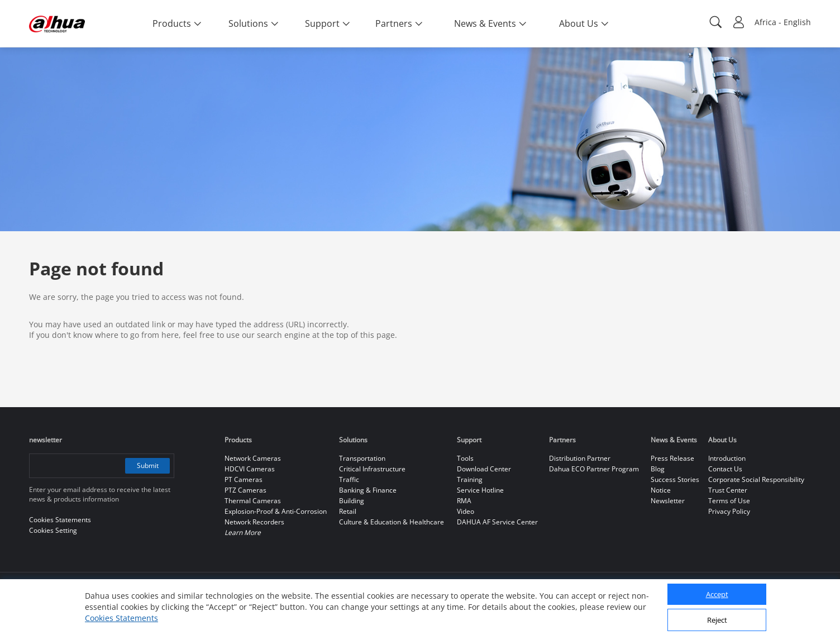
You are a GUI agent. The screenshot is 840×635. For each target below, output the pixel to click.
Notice (661, 490)
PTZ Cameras (245, 490)
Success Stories (675, 479)
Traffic (349, 479)
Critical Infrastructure (372, 469)
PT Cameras (244, 479)
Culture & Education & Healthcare (392, 522)
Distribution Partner (580, 458)
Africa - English (783, 22)
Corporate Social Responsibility (756, 479)
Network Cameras (253, 458)
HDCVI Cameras (250, 469)
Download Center (484, 469)
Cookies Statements (121, 618)
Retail (348, 511)
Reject (717, 620)
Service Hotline (480, 490)
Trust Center (728, 490)
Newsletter (668, 501)
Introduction (727, 458)
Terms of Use (729, 501)
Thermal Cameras (253, 501)
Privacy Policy (729, 511)
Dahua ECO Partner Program (594, 469)
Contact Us (725, 469)
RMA (464, 501)
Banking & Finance (368, 490)
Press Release (672, 458)
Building (352, 501)
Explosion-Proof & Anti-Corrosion (276, 511)
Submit (148, 465)
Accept (717, 594)
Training (470, 479)
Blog (658, 469)
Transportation (362, 458)
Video (466, 511)
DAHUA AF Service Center (497, 522)
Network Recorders (254, 522)
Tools (465, 458)
